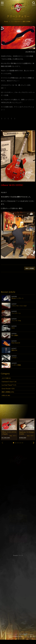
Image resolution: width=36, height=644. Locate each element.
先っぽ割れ (15, 335)
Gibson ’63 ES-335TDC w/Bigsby (9, 433)
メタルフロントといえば (19, 306)
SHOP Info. (18, 502)
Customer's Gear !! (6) (9, 382)
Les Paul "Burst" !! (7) (9, 385)
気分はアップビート (17, 298)
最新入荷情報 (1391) (8, 392)
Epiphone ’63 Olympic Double (27, 433)
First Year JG (16, 343)
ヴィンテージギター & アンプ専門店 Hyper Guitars (18, 634)
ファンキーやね (16, 321)
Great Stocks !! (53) (8, 388)
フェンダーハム (16, 313)
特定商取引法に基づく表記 (18, 588)
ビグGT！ (15, 358)
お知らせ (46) (6, 395)
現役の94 (14, 350)
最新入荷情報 (30, 268)
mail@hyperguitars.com (20, 497)
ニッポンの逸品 (16, 365)
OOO (13, 328)
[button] (14, 443)
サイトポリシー (18, 585)
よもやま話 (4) (6, 378)
